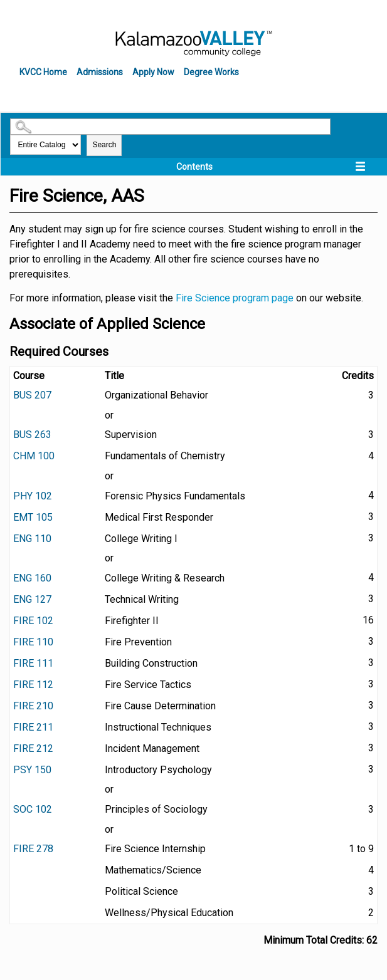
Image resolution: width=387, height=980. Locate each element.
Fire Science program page (235, 298)
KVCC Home (43, 72)
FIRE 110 (33, 642)
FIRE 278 (33, 849)
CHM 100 (34, 456)
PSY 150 (32, 770)
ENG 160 (32, 578)
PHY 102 (33, 496)
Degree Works (211, 72)
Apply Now (153, 72)
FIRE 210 (33, 706)
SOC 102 (33, 809)
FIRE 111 (33, 663)
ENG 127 (32, 599)
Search (104, 145)
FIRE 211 (33, 727)
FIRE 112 (33, 685)
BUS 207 (32, 395)
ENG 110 (32, 539)
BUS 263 (32, 435)
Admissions (100, 72)
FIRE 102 (33, 621)
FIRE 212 (33, 748)
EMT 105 (33, 517)
